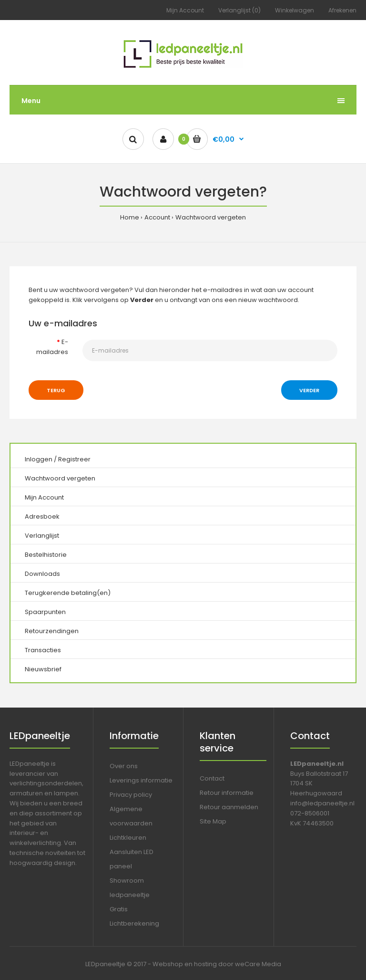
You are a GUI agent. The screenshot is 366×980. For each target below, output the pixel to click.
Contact (212, 778)
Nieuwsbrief (43, 669)
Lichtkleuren (128, 838)
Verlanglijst (42, 536)
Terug (56, 390)
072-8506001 (310, 813)
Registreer (74, 459)
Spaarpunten (45, 612)
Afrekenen (342, 10)
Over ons (124, 766)
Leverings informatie (141, 780)
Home (130, 217)
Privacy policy (131, 795)
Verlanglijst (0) (239, 10)
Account (157, 217)
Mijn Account (185, 10)
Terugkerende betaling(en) (68, 593)
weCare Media (258, 964)
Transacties (43, 650)
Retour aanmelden (229, 807)
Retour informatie (227, 793)
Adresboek (42, 516)
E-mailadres (52, 347)
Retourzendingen (52, 631)
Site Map (213, 821)
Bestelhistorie (46, 555)
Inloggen (39, 459)
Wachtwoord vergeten (211, 217)
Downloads (42, 574)
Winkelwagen (295, 10)
